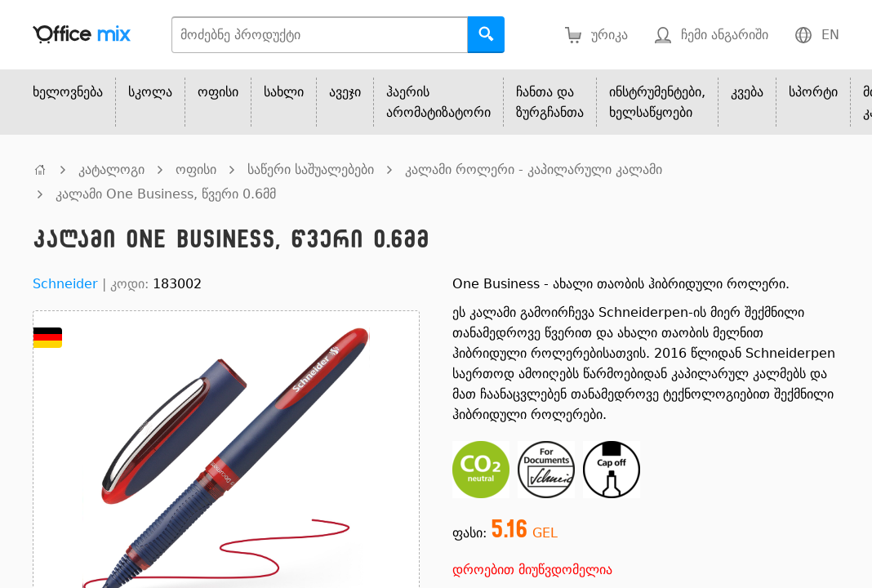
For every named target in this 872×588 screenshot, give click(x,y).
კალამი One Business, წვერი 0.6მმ (166, 194)
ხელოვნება (68, 92)
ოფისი (218, 92)
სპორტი (813, 92)
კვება (747, 92)
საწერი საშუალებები (311, 169)
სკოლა (150, 92)
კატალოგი (111, 169)
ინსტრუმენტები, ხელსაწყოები (657, 102)
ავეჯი (345, 92)
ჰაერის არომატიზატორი (438, 102)
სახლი (284, 92)
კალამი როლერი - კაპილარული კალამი (534, 169)
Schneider (65, 284)
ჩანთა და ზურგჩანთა (550, 102)
